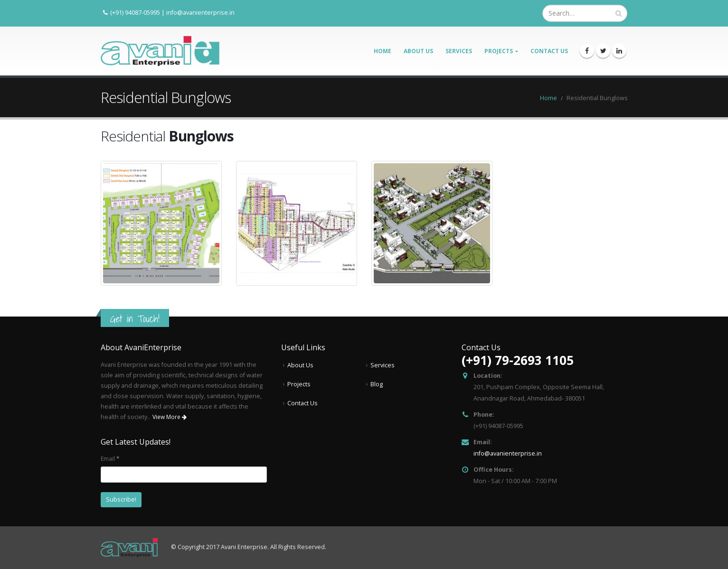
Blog (377, 384)
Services (459, 51)
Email (110, 458)
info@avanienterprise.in (200, 12)
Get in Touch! (135, 319)
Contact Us (549, 51)
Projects (499, 51)
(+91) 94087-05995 (135, 12)
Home (383, 51)
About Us (418, 51)
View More (170, 417)
